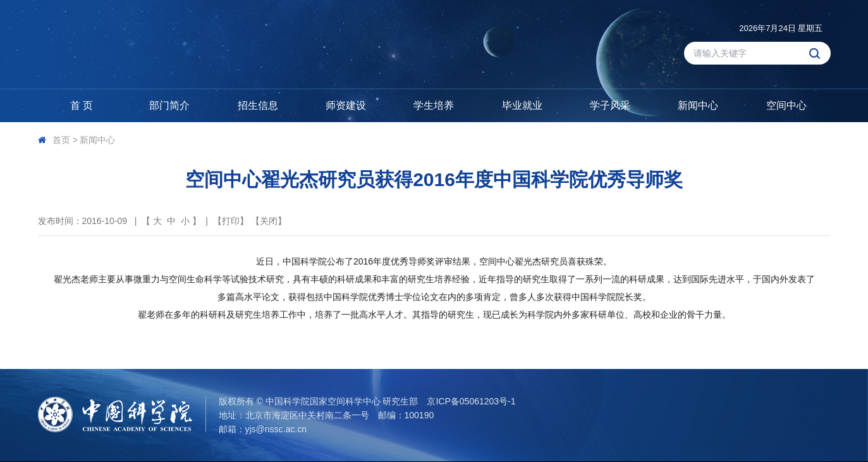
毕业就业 (522, 105)
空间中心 (786, 105)
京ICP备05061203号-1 (471, 401)
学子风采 (610, 105)
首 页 (82, 105)
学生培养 (434, 105)
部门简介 (169, 105)
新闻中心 (698, 105)
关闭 (269, 221)
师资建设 (346, 105)
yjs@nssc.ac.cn (276, 429)
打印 (231, 221)
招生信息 (258, 105)
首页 (61, 140)
